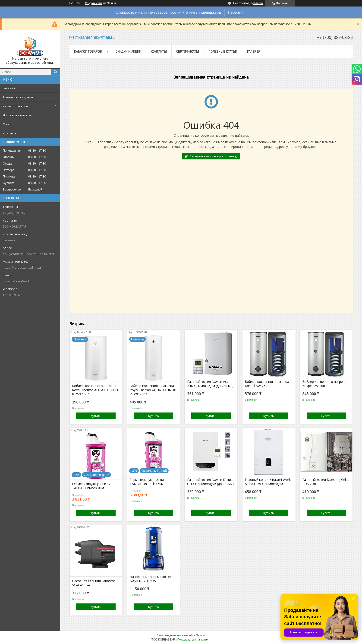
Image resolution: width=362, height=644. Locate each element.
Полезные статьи (223, 51)
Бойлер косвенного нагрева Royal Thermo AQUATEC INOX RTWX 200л (153, 390)
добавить (257, 3)
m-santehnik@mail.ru (18, 281)
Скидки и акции (128, 51)
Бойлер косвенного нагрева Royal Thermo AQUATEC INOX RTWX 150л (95, 390)
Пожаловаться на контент (194, 640)
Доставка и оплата (17, 115)
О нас (7, 124)
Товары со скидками (18, 97)
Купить (96, 416)
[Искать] (56, 72)
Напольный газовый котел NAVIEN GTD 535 (151, 579)
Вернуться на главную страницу (214, 156)
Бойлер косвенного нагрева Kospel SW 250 (267, 384)
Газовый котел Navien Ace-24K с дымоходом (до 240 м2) (210, 384)
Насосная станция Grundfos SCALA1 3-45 (94, 583)
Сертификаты (188, 51)
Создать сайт (94, 3)
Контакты (10, 133)
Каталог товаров (15, 106)
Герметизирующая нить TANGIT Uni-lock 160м (149, 482)
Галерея (254, 51)
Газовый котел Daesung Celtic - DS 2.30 (326, 482)
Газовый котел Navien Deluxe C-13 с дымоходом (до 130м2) (210, 482)
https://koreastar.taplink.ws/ (23, 267)
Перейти (235, 12)
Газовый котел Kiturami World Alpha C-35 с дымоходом (268, 482)
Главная (9, 88)
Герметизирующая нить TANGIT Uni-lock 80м (91, 486)
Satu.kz (201, 635)
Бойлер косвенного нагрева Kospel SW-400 (324, 384)
